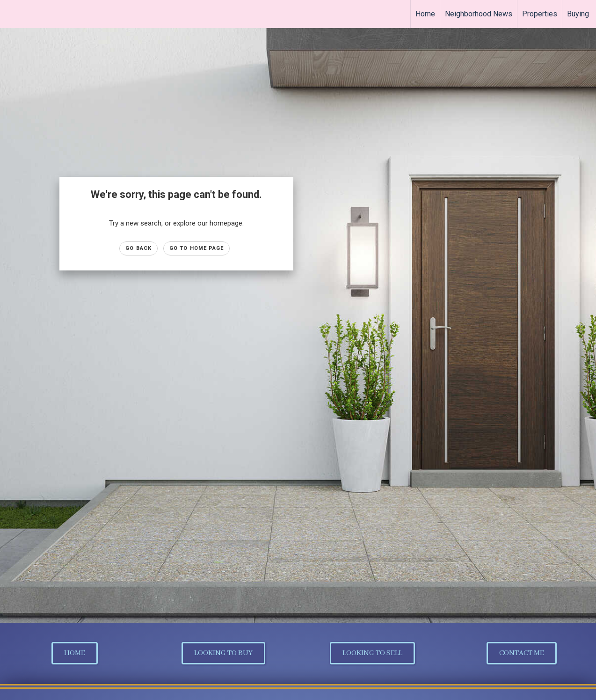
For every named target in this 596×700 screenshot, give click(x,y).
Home (425, 14)
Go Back (138, 248)
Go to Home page (197, 248)
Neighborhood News (479, 14)
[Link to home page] (12, 14)
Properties (540, 14)
